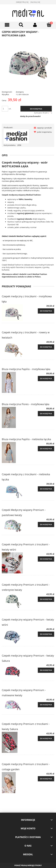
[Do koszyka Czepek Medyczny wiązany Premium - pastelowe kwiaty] (46, 525)
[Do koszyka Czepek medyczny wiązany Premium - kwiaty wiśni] (46, 634)
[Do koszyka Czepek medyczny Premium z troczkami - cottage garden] (46, 779)
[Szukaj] (21, 25)
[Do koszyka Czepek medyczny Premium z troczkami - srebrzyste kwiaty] (46, 599)
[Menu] (7, 25)
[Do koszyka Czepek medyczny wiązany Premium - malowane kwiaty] (46, 705)
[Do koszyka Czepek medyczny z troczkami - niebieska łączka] (46, 489)
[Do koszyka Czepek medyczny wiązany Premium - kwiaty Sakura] (46, 670)
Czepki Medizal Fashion (11, 265)
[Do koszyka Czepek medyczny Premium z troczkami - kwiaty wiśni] (46, 559)
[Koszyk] (49, 25)
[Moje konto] (35, 25)
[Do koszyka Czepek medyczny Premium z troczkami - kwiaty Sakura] (46, 739)
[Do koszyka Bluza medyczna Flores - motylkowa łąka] (46, 414)
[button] (42, 128)
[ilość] (5, 109)
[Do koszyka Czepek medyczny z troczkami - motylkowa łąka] (46, 311)
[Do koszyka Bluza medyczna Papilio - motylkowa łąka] (46, 379)
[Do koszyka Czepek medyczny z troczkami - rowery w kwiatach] (46, 347)
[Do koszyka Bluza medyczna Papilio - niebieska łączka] (46, 449)
